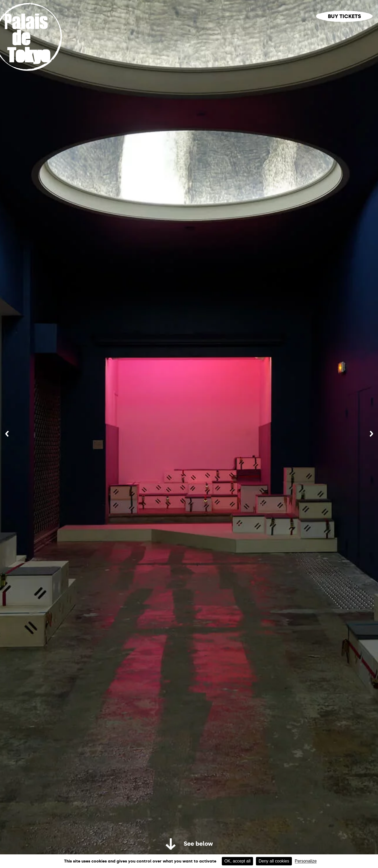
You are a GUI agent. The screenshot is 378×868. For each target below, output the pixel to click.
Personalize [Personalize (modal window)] (306, 861)
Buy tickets (344, 16)
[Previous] (7, 434)
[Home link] (34, 71)
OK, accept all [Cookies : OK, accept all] (238, 861)
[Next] (371, 434)
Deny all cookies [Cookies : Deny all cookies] (274, 861)
